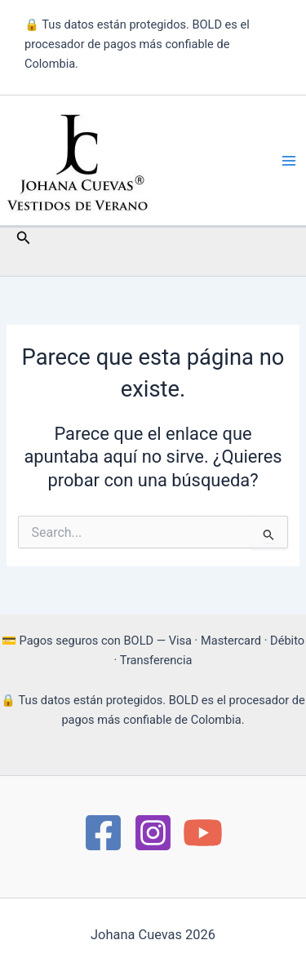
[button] (24, 238)
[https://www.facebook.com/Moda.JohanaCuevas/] (103, 833)
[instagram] (153, 833)
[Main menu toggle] (289, 161)
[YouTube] (203, 833)
